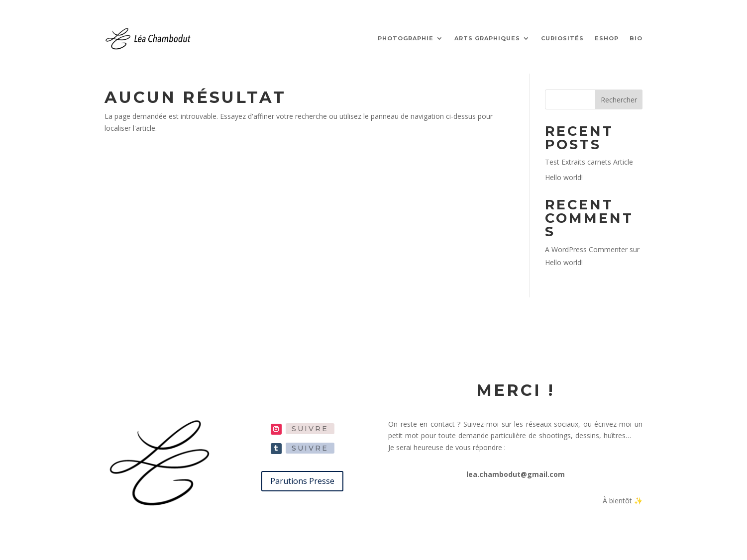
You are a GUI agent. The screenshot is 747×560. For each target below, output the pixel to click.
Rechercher (619, 100)
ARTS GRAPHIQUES (487, 38)
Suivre (310, 429)
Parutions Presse (302, 481)
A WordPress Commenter (586, 249)
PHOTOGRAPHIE (406, 38)
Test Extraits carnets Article (589, 162)
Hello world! (564, 177)
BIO (636, 38)
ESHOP (607, 38)
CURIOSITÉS (562, 38)
